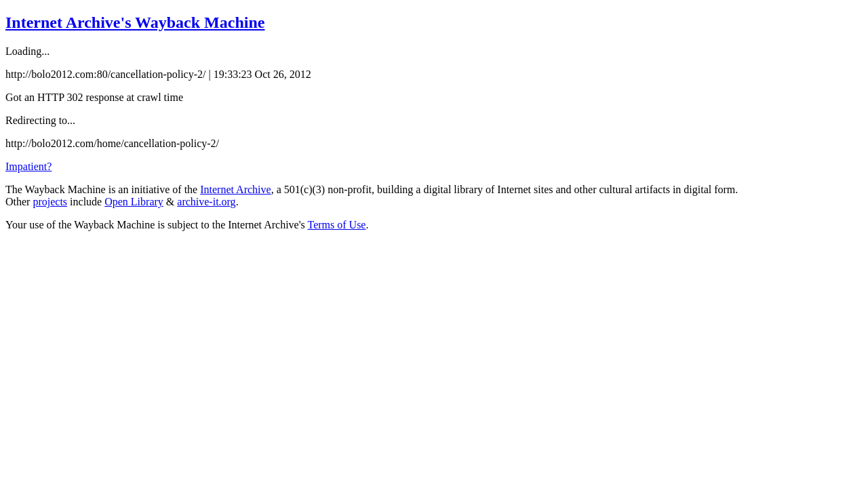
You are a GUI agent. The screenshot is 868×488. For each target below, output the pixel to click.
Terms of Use (337, 225)
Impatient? (28, 166)
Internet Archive (235, 189)
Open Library (134, 202)
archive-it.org (206, 202)
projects (50, 202)
